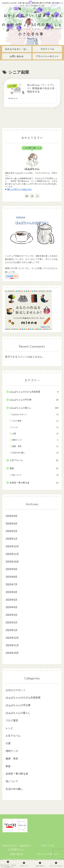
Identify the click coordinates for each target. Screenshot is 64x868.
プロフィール (47, 846)
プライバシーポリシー (47, 854)
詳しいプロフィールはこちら (19, 189)
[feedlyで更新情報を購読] (32, 196)
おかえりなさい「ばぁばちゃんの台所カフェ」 (17, 847)
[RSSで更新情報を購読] (37, 196)
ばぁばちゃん (32, 169)
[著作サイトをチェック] (27, 196)
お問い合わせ (17, 854)
